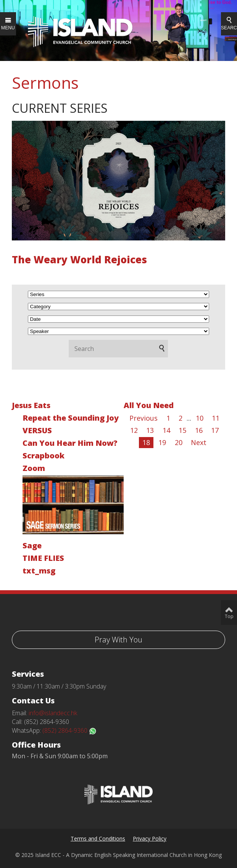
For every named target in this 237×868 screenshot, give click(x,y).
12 (134, 430)
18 (146, 442)
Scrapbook (44, 456)
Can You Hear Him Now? (70, 443)
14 (166, 430)
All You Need (149, 405)
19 (162, 442)
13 (150, 430)
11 (216, 418)
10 (200, 418)
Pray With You (118, 640)
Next (199, 442)
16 (199, 430)
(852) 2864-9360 (69, 730)
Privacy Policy (150, 838)
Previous (143, 418)
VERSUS (37, 430)
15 (182, 430)
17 (215, 430)
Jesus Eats (31, 405)
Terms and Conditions (98, 838)
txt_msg (39, 571)
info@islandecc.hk (53, 713)
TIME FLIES (43, 558)
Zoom (34, 468)
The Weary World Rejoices (79, 259)
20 (179, 442)
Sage (32, 545)
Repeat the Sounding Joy (71, 418)
